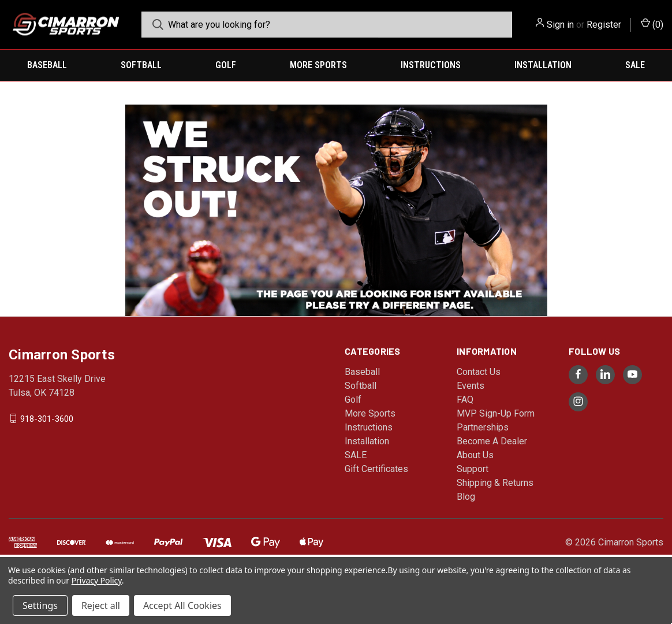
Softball (141, 65)
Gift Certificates (376, 469)
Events (471, 386)
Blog (466, 497)
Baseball (47, 65)
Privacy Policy (97, 580)
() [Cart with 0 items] (652, 24)
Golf (226, 65)
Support (473, 469)
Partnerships (483, 427)
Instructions (431, 65)
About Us (475, 455)
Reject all (101, 606)
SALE (635, 65)
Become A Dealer (492, 441)
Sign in (560, 25)
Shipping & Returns (495, 483)
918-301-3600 (47, 418)
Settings (40, 606)
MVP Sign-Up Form (496, 413)
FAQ (465, 400)
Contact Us (479, 372)
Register (604, 25)
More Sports (318, 65)
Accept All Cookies (182, 606)
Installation (543, 65)
